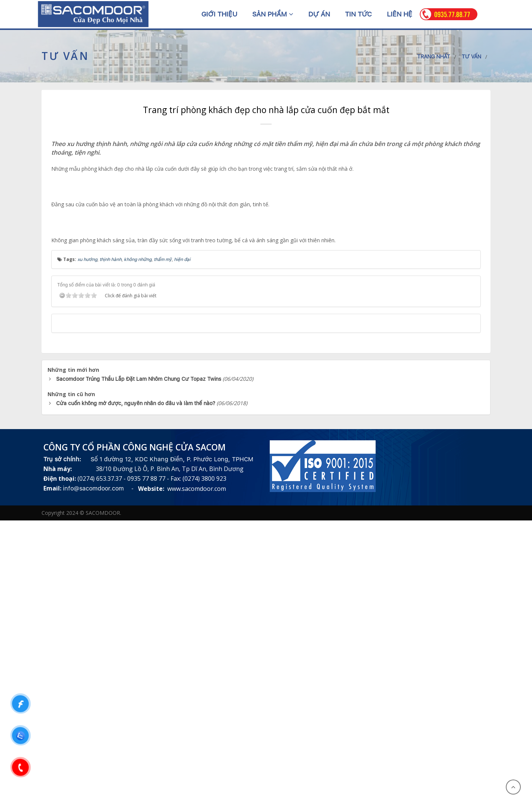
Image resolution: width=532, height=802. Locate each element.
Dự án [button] (319, 14)
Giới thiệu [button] (219, 14)
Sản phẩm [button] (273, 14)
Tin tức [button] (358, 14)
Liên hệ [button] (400, 14)
